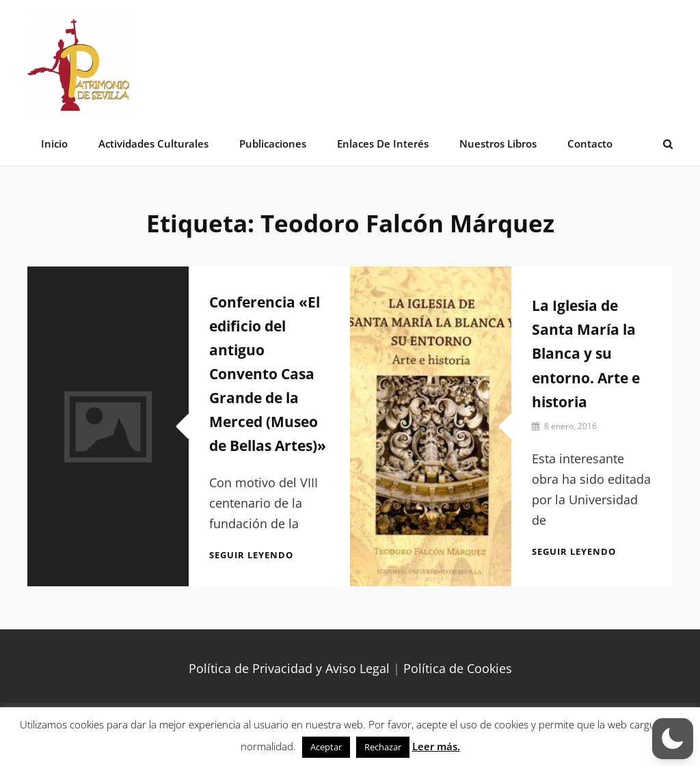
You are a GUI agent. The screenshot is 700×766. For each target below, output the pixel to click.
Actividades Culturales (153, 143)
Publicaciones (273, 143)
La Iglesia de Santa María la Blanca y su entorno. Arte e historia (586, 353)
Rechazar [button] (383, 747)
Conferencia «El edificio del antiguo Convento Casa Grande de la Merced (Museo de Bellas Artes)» (268, 374)
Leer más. (436, 746)
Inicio (54, 143)
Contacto (590, 143)
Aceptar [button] (326, 747)
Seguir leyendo (251, 555)
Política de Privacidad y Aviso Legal (289, 668)
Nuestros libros (498, 143)
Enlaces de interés (383, 143)
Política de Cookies (458, 668)
